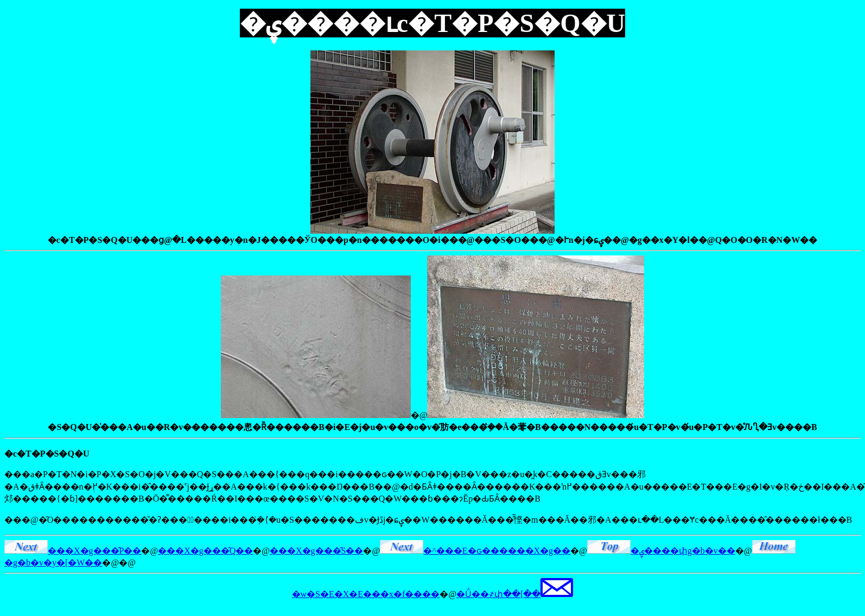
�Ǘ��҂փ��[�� (515, 594)
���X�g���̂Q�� (205, 551)
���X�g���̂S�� (316, 551)
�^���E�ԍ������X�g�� (475, 551)
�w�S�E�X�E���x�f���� (366, 594)
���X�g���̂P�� (73, 551)
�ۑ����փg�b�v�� (661, 551)
